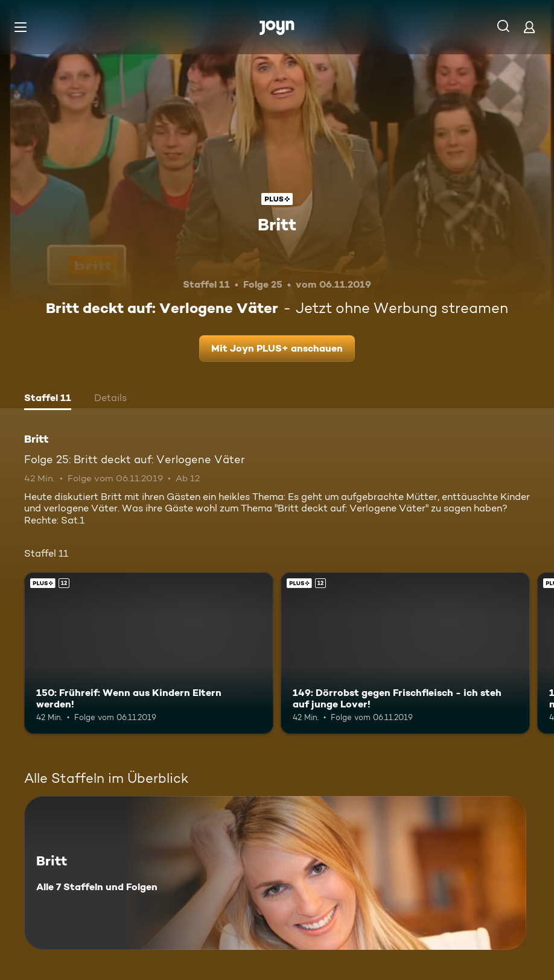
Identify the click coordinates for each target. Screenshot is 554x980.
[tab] (48, 399)
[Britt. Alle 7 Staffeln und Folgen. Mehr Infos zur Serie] (275, 873)
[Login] (529, 27)
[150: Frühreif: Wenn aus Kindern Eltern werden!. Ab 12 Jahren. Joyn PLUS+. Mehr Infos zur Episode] (149, 653)
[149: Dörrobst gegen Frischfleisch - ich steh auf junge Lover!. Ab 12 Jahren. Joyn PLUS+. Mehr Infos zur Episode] (405, 653)
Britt (277, 224)
